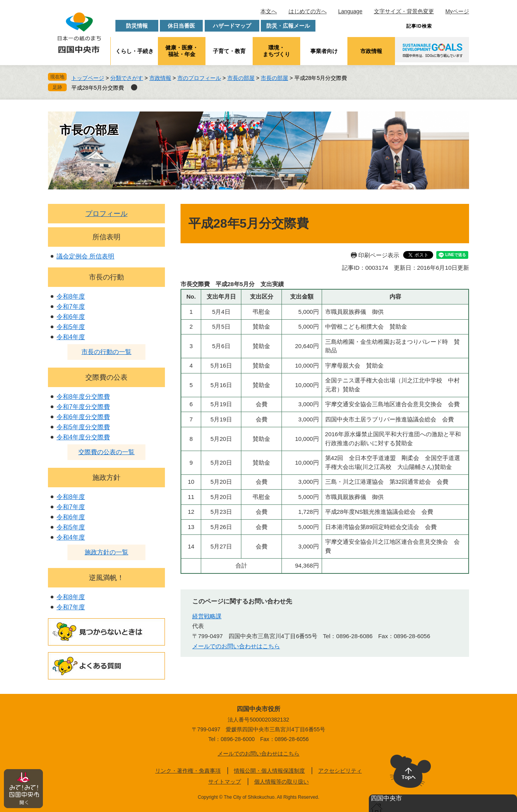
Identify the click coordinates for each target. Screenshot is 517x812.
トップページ (88, 78)
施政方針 (106, 478)
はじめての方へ (308, 11)
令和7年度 (71, 307)
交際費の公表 (106, 377)
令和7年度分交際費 (83, 407)
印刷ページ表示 (379, 255)
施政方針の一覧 (106, 552)
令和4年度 (71, 337)
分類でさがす (127, 78)
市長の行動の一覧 (106, 352)
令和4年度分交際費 (83, 437)
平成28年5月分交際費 (98, 88)
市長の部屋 (241, 78)
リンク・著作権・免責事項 (188, 771)
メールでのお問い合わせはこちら (236, 646)
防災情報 (137, 26)
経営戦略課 (207, 616)
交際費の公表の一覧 (106, 452)
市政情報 (371, 51)
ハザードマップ (232, 26)
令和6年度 (71, 317)
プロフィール (106, 214)
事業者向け (324, 51)
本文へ (269, 11)
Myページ (457, 11)
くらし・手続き (135, 51)
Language (350, 11)
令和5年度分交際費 (83, 427)
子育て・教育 (229, 51)
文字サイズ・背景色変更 (404, 11)
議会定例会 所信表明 (85, 256)
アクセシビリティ (340, 771)
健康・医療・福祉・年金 (182, 51)
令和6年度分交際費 (83, 417)
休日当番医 (181, 26)
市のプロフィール (199, 78)
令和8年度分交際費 (83, 397)
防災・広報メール (288, 26)
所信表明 (106, 237)
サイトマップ (225, 782)
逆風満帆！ (106, 578)
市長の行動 (106, 277)
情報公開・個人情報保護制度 (269, 771)
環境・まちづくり (276, 51)
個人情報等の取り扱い (282, 782)
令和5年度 (71, 327)
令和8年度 (71, 296)
